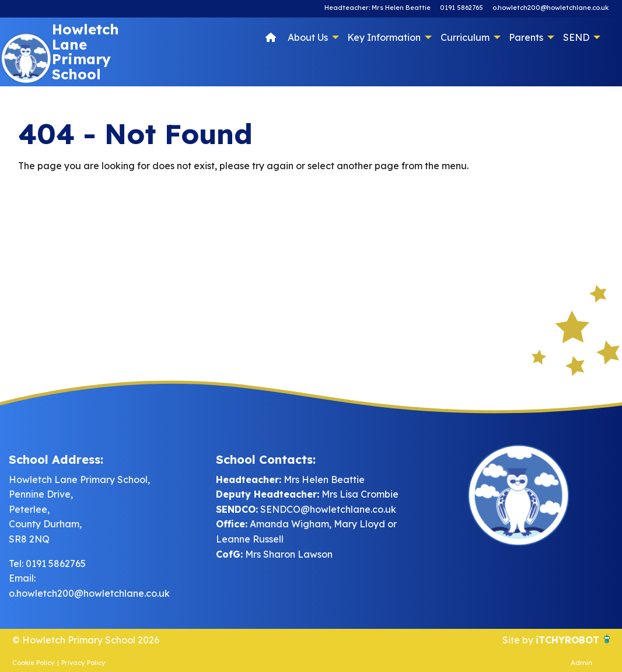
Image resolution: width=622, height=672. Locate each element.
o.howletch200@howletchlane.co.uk (551, 8)
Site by (519, 640)
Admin (581, 663)
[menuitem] (271, 37)
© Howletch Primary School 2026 (86, 640)
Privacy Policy (83, 663)
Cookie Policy (34, 663)
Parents (526, 37)
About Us (308, 37)
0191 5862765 (462, 8)
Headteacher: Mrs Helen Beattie (378, 8)
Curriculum (465, 37)
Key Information (384, 37)
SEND (576, 37)
